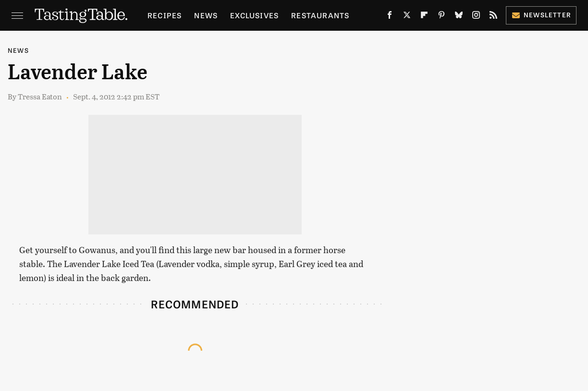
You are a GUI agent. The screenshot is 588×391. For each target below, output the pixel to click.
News (206, 15)
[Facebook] (390, 17)
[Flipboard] (424, 17)
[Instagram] (476, 17)
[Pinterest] (441, 17)
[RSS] (493, 17)
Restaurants (320, 15)
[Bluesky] (459, 17)
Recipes (165, 15)
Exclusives (254, 15)
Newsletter (541, 15)
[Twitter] (407, 17)
